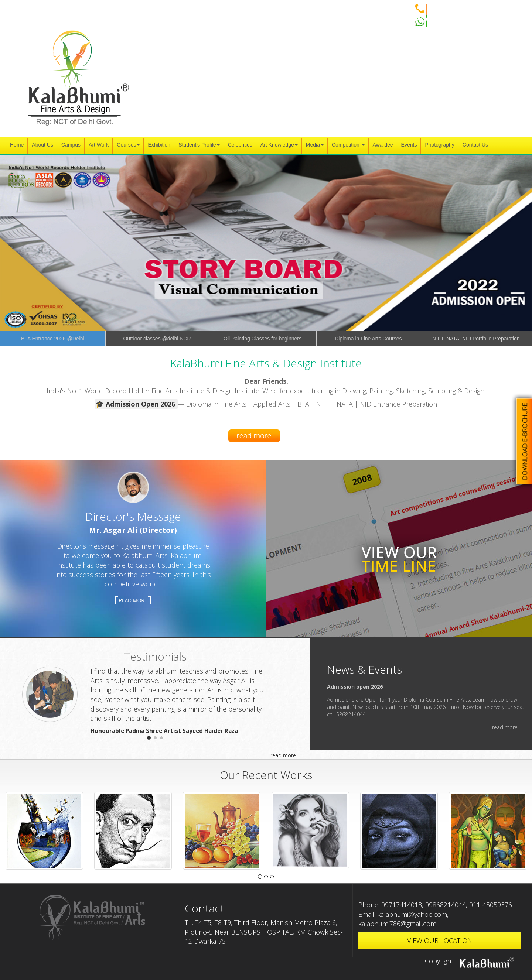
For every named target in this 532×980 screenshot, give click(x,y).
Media (315, 145)
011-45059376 (491, 905)
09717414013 (402, 905)
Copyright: (471, 961)
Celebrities (240, 145)
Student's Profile (199, 145)
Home (17, 145)
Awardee (383, 145)
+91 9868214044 (427, 8)
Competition (348, 145)
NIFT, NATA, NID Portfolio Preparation (476, 339)
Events (409, 145)
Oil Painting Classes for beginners (262, 339)
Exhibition (159, 145)
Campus (71, 145)
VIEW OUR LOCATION (440, 940)
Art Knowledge (279, 145)
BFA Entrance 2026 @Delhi (53, 339)
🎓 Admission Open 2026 (136, 404)
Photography (439, 145)
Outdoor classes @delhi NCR (157, 339)
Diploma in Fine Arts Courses (368, 339)
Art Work (99, 145)
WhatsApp (420, 18)
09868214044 (446, 905)
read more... (285, 755)
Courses (128, 145)
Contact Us (475, 145)
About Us (42, 145)
